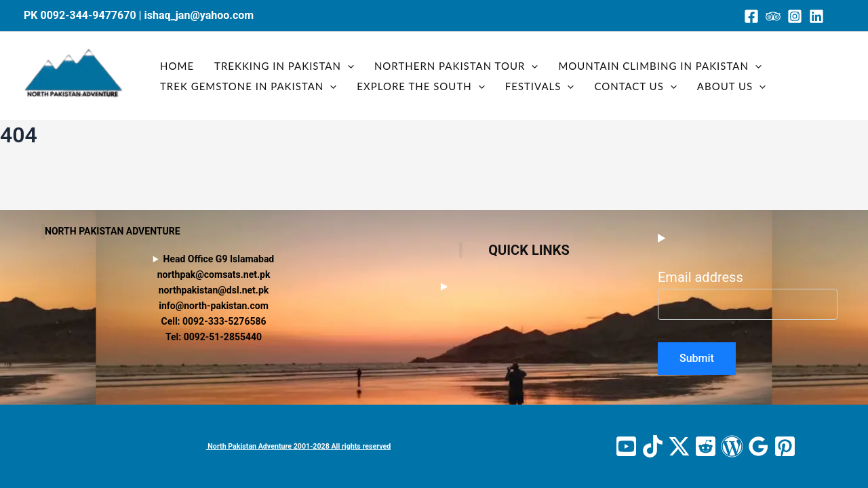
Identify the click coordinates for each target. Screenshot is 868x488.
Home (177, 66)
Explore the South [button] (420, 86)
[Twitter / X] (679, 446)
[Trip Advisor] (773, 16)
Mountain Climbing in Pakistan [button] (659, 66)
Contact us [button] (635, 86)
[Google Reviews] (758, 446)
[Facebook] (751, 16)
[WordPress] (732, 446)
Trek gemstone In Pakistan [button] (248, 86)
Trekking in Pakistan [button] (284, 66)
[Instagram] (795, 16)
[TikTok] (653, 446)
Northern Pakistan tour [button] (456, 66)
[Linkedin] (816, 16)
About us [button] (731, 86)
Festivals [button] (540, 86)
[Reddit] (706, 446)
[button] (348, 66)
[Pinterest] (785, 446)
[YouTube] (626, 446)
